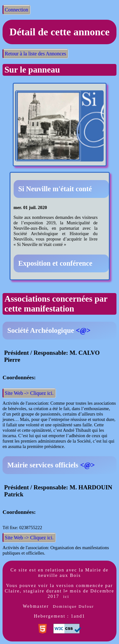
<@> (83, 330)
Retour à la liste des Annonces (35, 54)
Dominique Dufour (74, 606)
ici (66, 597)
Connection (17, 10)
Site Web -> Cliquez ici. (29, 393)
